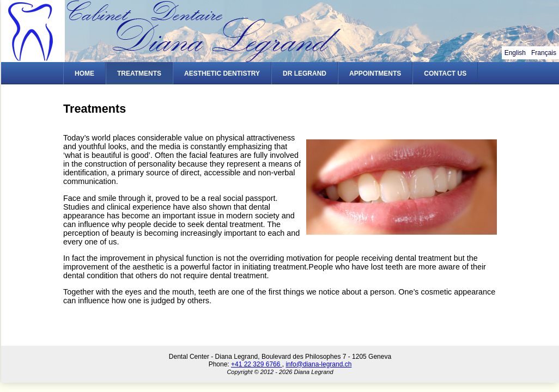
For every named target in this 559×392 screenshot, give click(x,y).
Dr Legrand (305, 73)
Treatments (139, 73)
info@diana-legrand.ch (318, 364)
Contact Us (445, 73)
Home (84, 73)
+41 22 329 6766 (257, 364)
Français (544, 53)
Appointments (375, 73)
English (515, 53)
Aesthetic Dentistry (222, 73)
